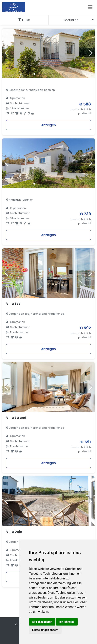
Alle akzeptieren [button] (42, 622)
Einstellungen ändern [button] (45, 630)
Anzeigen (48, 125)
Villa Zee (13, 304)
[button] (34, 74)
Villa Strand (16, 418)
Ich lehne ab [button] (67, 622)
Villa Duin (14, 532)
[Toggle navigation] (90, 7)
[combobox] (73, 20)
